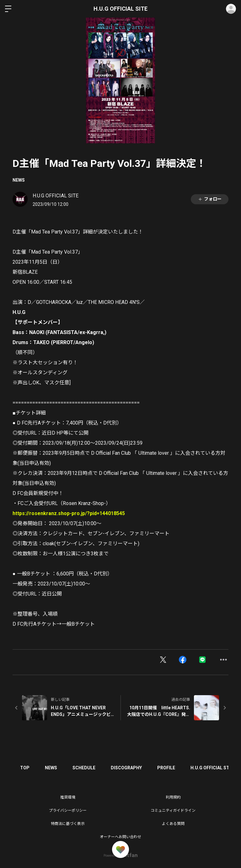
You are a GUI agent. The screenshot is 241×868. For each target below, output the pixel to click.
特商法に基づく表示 (68, 824)
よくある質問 (173, 824)
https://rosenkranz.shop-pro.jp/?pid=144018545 (69, 513)
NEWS (19, 180)
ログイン (231, 9)
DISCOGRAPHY (128, 768)
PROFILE (168, 768)
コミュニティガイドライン (173, 810)
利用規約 (173, 797)
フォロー (210, 199)
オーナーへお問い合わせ (120, 837)
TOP (25, 768)
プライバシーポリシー (68, 810)
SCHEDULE (85, 768)
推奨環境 (68, 797)
